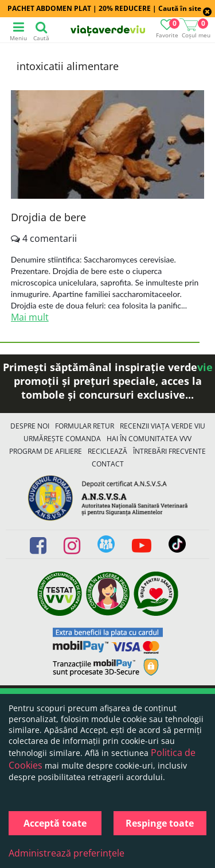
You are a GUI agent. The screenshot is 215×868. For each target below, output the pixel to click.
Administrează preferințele (67, 853)
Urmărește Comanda (62, 439)
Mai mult (30, 317)
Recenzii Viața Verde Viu (163, 426)
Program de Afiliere (46, 451)
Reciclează (107, 451)
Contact (108, 464)
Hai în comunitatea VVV (149, 439)
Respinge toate (160, 823)
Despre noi (30, 426)
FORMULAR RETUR (85, 426)
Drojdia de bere (48, 217)
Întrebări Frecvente (169, 451)
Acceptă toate (55, 823)
